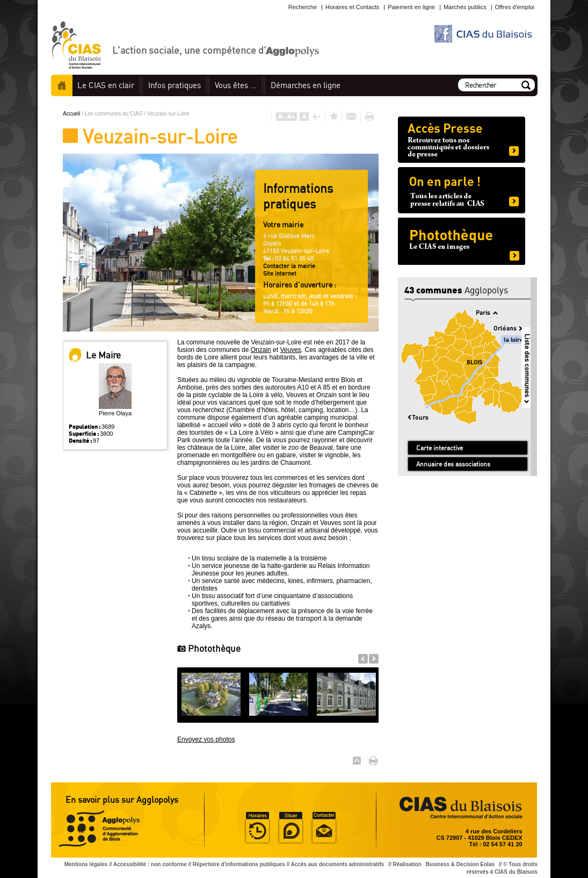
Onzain (261, 350)
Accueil (62, 85)
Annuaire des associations (453, 464)
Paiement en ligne (411, 7)
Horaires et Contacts (352, 7)
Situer (291, 828)
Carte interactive (440, 448)
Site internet (280, 274)
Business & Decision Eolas (460, 864)
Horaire (257, 828)
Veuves (290, 350)
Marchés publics (465, 7)
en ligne (306, 85)
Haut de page (357, 761)
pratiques (175, 85)
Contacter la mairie (289, 266)
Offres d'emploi (515, 7)
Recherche (303, 7)
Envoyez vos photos (206, 739)
